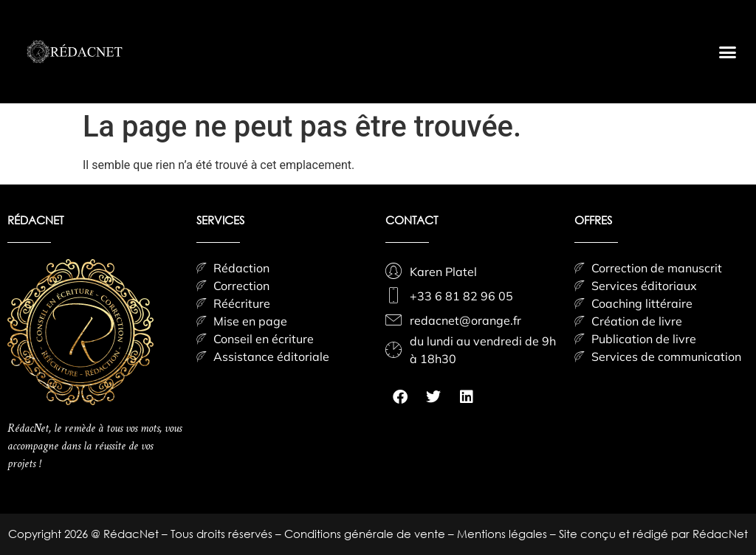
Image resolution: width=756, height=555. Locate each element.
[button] (727, 52)
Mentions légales (504, 534)
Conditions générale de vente (366, 534)
